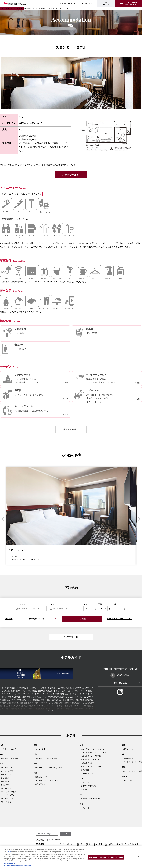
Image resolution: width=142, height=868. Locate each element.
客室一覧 (52, 8)
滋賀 (36, 764)
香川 (124, 754)
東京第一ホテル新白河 (9, 758)
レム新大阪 (85, 770)
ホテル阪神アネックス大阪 (91, 766)
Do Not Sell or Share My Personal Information (106, 857)
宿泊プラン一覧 (70, 429)
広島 (124, 745)
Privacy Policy (10, 863)
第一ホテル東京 (7, 768)
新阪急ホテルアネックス (90, 759)
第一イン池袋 (6, 802)
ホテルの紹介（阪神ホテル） (23, 8)
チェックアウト (55, 604)
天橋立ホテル (40, 784)
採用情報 (80, 845)
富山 (36, 745)
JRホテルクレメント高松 (133, 762)
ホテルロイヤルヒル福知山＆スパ (48, 780)
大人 (85, 604)
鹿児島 (125, 776)
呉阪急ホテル (128, 749)
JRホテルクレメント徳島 (133, 771)
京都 (36, 773)
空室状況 (9, 619)
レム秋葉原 (5, 781)
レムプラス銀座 (7, 771)
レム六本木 (5, 785)
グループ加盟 (98, 845)
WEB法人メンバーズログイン (120, 619)
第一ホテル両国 (7, 799)
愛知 (36, 754)
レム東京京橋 (6, 775)
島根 (82, 804)
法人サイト (71, 845)
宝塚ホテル (85, 782)
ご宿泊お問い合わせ (120, 683)
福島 (2, 754)
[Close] (138, 857)
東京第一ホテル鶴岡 (9, 749)
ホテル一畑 (85, 808)
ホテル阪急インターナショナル (93, 749)
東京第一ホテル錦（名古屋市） (47, 758)
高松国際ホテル (129, 758)
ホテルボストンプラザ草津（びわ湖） (49, 768)
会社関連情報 (40, 844)
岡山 (82, 795)
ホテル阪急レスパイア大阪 (91, 756)
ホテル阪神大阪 (40, 8)
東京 (2, 764)
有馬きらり (85, 789)
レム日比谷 (5, 778)
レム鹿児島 (128, 780)
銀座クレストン (7, 788)
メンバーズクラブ (66, 4)
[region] (71, 857)
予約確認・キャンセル (37, 619)
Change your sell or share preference (18, 866)
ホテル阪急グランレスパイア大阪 (93, 753)
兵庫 (82, 778)
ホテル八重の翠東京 (9, 792)
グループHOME (5, 8)
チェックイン (20, 604)
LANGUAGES (84, 4)
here (10, 852)
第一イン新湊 (40, 749)
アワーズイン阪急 (8, 795)
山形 (2, 745)
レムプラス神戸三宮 (89, 786)
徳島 (124, 767)
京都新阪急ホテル (42, 777)
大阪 (82, 745)
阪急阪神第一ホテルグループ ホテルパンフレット (122, 845)
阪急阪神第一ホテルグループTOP (48, 840)
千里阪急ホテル (87, 773)
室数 (115, 604)
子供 (100, 604)
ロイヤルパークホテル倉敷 (91, 799)
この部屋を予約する (70, 175)
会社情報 (88, 845)
